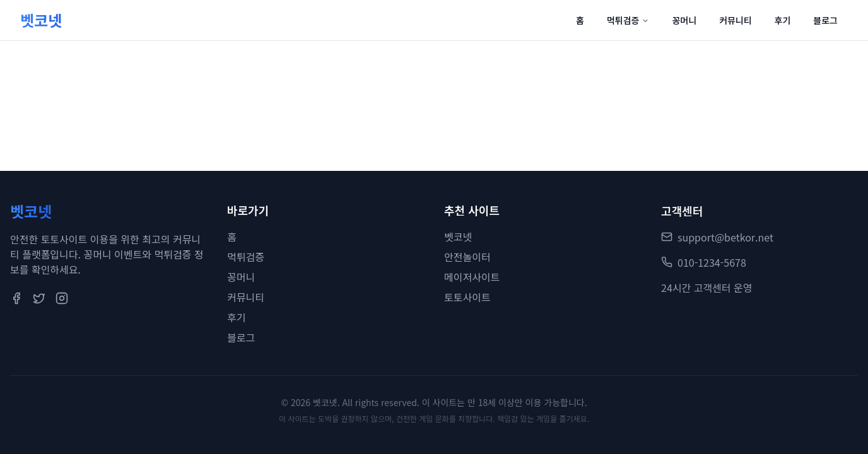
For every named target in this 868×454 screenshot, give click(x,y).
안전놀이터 (467, 257)
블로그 (825, 20)
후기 (783, 20)
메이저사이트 (472, 277)
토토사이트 (467, 298)
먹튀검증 (628, 20)
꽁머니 (684, 20)
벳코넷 (458, 237)
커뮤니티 (736, 20)
